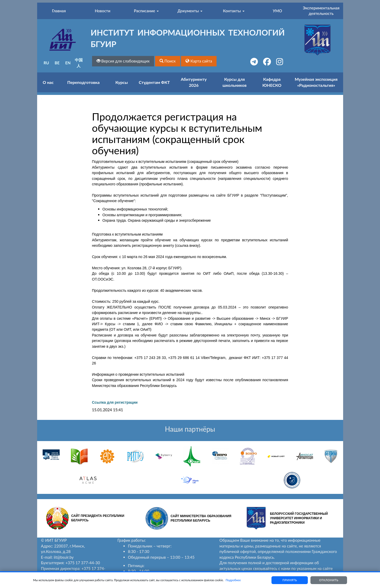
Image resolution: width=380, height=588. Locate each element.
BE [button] (57, 63)
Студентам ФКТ (154, 82)
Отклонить (329, 580)
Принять (290, 580)
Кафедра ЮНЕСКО (272, 82)
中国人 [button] (79, 63)
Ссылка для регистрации (115, 402)
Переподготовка (83, 82)
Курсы (121, 82)
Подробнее (233, 580)
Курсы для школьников (235, 82)
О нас (48, 82)
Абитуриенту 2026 (194, 82)
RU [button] (46, 63)
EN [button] (68, 63)
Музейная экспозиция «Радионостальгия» (316, 82)
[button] (168, 61)
